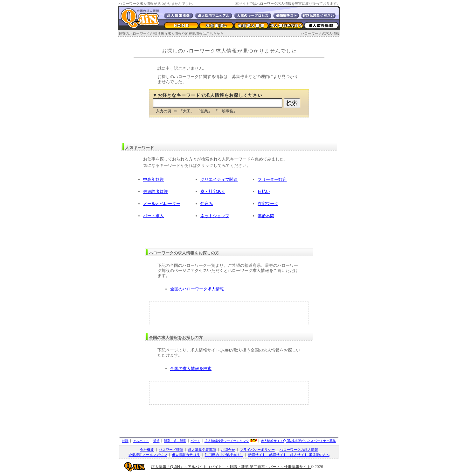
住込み (207, 204)
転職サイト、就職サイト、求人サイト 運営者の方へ (289, 455)
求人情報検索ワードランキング (227, 441)
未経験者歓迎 (156, 192)
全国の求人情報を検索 (191, 369)
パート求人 (153, 216)
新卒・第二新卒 (175, 441)
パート (195, 441)
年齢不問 (266, 216)
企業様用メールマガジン (148, 455)
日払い (264, 192)
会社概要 (147, 450)
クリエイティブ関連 (219, 179)
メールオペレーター (162, 204)
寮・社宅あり (213, 192)
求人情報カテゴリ (186, 455)
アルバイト (141, 441)
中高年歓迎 (153, 179)
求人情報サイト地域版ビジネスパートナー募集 (298, 441)
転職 (125, 441)
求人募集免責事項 (202, 450)
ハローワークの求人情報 (320, 33)
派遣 (156, 441)
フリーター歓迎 (272, 179)
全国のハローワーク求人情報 (197, 289)
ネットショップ (215, 216)
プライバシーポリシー (257, 450)
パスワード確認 (171, 450)
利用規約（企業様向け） (224, 455)
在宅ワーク (268, 204)
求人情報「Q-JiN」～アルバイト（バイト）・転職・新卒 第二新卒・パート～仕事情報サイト (231, 467)
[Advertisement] (229, 313)
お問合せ (228, 450)
